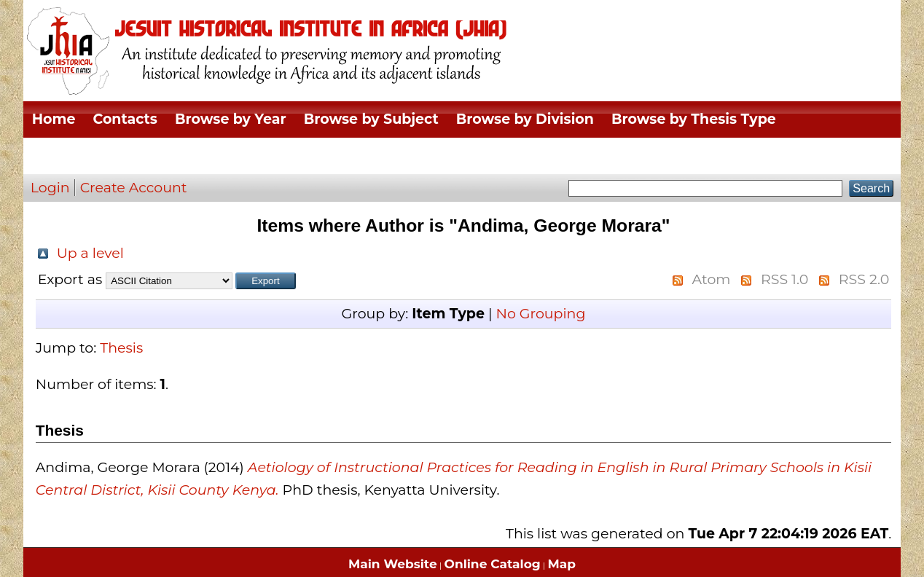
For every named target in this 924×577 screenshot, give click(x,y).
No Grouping (540, 314)
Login (50, 188)
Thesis (121, 348)
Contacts (125, 119)
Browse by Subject (371, 119)
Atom (712, 279)
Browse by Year (231, 119)
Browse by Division (525, 119)
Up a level (90, 253)
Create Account (134, 188)
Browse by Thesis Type (694, 119)
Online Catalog (493, 564)
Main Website (393, 564)
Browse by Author (97, 156)
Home (54, 119)
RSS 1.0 (784, 279)
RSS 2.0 (864, 279)
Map (562, 564)
